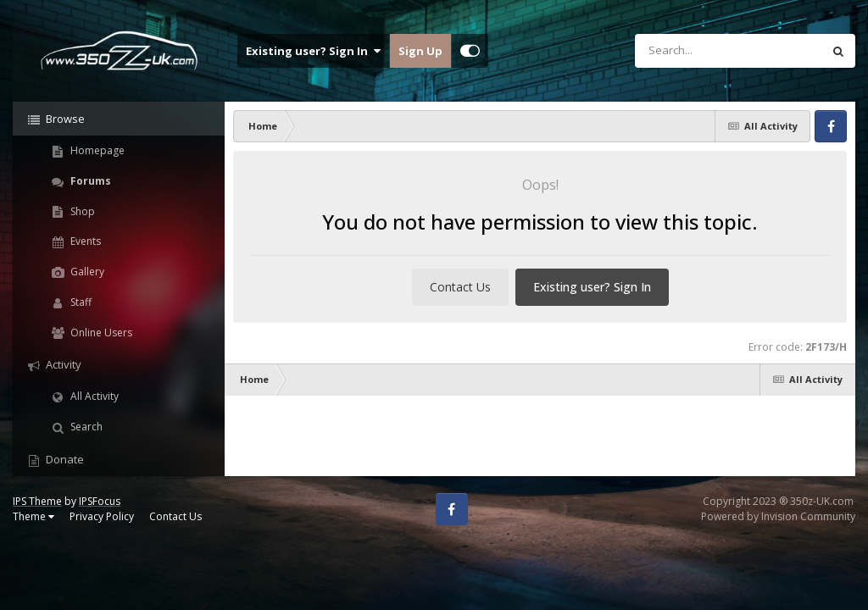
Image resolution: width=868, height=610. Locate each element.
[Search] (684, 51)
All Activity (93, 396)
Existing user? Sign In (313, 51)
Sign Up (420, 51)
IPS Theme (37, 501)
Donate (64, 459)
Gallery (86, 272)
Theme (33, 516)
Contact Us (460, 287)
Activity (62, 364)
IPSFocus (100, 501)
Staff (80, 302)
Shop (81, 211)
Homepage (96, 150)
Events (84, 241)
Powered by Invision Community (778, 516)
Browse (64, 119)
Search (85, 427)
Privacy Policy (102, 516)
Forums (89, 181)
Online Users (100, 333)
